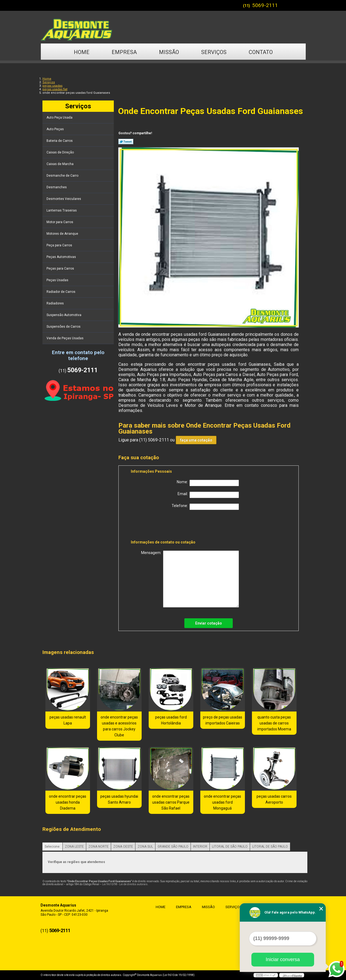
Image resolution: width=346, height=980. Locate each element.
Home (82, 52)
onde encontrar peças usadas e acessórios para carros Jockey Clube (119, 726)
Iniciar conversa (283, 959)
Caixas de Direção (61, 152)
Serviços (214, 52)
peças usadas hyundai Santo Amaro (119, 799)
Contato (261, 52)
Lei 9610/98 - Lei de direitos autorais (125, 884)
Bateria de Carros (60, 141)
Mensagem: (190, 579)
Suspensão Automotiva (64, 315)
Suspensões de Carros (64, 327)
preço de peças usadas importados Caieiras (223, 720)
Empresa (124, 52)
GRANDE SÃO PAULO (173, 847)
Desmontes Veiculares (64, 199)
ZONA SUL (145, 847)
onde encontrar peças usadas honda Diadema (68, 802)
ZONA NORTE (99, 847)
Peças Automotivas (62, 257)
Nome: (208, 483)
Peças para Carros (61, 269)
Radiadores (56, 303)
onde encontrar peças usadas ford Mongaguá (222, 802)
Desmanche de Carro (63, 176)
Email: (208, 495)
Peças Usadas (58, 280)
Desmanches (57, 187)
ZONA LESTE (74, 847)
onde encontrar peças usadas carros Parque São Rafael (171, 802)
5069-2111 (265, 5)
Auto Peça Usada (60, 118)
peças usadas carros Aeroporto (274, 799)
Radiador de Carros (61, 292)
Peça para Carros (60, 245)
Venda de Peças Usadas (65, 338)
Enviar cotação (209, 623)
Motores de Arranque (63, 234)
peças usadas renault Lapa (68, 720)
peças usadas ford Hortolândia (171, 720)
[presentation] (165, 526)
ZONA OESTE (123, 847)
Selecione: (52, 847)
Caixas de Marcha (60, 164)
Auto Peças (56, 129)
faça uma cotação (196, 440)
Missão (169, 52)
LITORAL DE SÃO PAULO (230, 847)
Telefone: (205, 507)
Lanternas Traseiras (62, 210)
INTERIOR (200, 847)
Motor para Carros (60, 222)
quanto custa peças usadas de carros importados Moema (274, 723)
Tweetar (126, 142)
